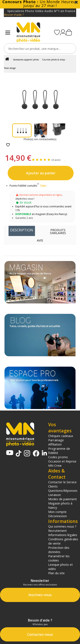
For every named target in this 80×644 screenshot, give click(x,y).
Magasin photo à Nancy (60, 505)
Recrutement (57, 531)
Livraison (55, 495)
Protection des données (59, 550)
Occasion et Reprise (62, 461)
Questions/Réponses (63, 490)
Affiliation (55, 444)
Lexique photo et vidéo (60, 567)
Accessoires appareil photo (26, 60)
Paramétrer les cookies (59, 558)
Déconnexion (57, 516)
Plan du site (56, 573)
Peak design (10, 68)
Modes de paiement (63, 499)
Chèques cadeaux (61, 436)
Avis (40, 240)
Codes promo (58, 457)
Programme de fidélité (59, 451)
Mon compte (57, 512)
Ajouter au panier (41, 173)
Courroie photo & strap (53, 60)
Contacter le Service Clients (62, 484)
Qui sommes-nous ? (62, 526)
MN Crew (55, 465)
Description (22, 230)
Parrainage (56, 440)
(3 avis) (56, 160)
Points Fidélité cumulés (23, 186)
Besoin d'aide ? (14, 15)
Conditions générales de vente (63, 541)
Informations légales (63, 535)
